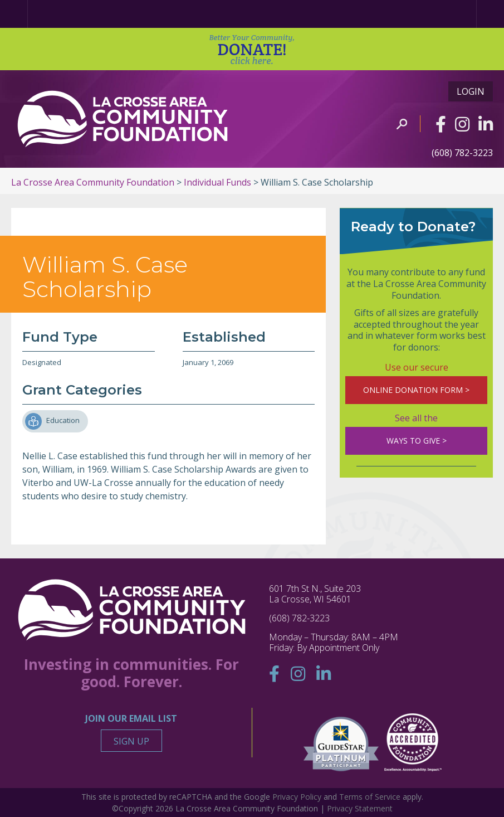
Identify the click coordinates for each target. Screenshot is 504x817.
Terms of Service (370, 797)
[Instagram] (462, 124)
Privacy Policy (297, 797)
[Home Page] (14, 14)
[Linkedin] (486, 124)
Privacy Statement (360, 808)
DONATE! (252, 50)
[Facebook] (441, 124)
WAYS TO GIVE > (417, 441)
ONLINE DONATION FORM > (416, 390)
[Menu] (490, 14)
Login (471, 91)
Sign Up (131, 741)
